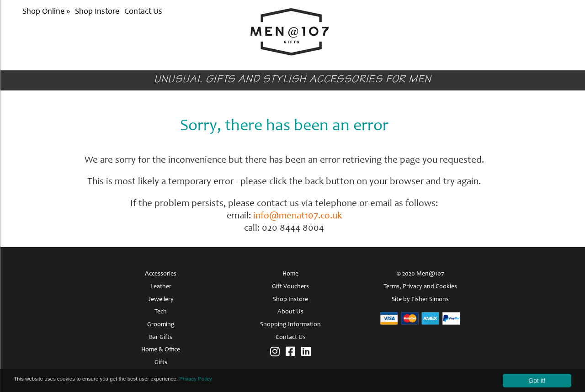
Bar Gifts (161, 338)
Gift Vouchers (290, 287)
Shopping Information (290, 325)
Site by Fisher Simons (420, 300)
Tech (161, 312)
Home (290, 274)
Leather (161, 287)
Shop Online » (47, 12)
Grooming (161, 325)
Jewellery (161, 300)
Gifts (161, 363)
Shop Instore (97, 12)
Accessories (161, 274)
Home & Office (161, 350)
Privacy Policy (235, 381)
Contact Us (143, 12)
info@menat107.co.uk (298, 216)
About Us (290, 312)
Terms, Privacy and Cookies (420, 287)
